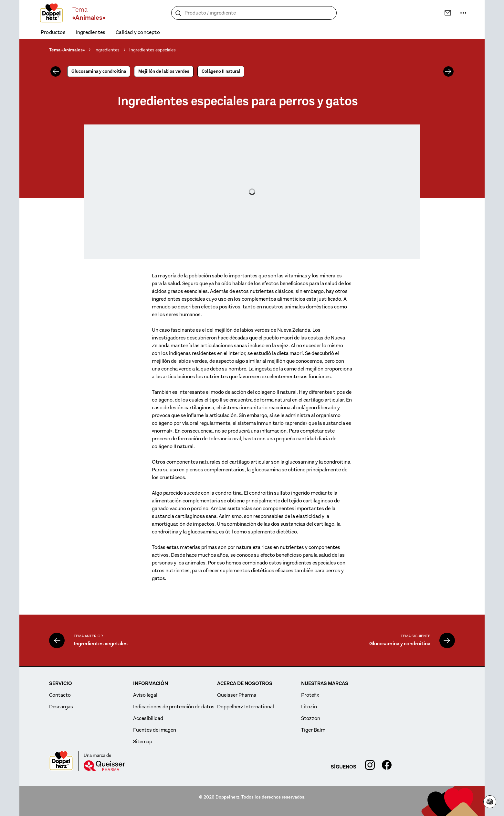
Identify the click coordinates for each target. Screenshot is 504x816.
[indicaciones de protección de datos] (490, 802)
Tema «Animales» (67, 50)
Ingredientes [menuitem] (91, 32)
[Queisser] (104, 766)
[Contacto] (448, 13)
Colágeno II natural (221, 71)
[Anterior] (56, 71)
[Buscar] (178, 13)
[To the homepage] (51, 13)
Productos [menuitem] (53, 32)
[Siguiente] (448, 71)
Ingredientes (107, 50)
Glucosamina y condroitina (99, 71)
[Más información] (463, 13)
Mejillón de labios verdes (164, 71)
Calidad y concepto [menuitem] (138, 32)
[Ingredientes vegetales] (57, 640)
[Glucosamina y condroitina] (447, 640)
